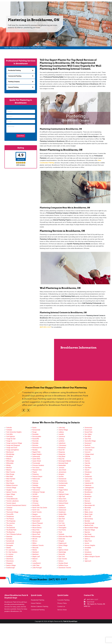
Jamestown (62, 472)
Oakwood (36, 496)
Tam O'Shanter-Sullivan (14, 534)
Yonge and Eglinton (13, 450)
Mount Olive (36, 525)
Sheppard (9, 563)
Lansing (61, 439)
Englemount (62, 543)
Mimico (35, 541)
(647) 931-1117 (58, 579)
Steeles (9, 548)
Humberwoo (63, 481)
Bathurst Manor (90, 537)
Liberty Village (63, 430)
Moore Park (36, 534)
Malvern (35, 559)
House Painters (36, 603)
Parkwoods (36, 479)
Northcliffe (36, 505)
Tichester (9, 508)
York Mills (9, 434)
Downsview (88, 428)
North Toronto (37, 512)
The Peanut (10, 519)
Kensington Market (65, 461)
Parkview (35, 483)
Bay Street (88, 534)
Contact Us (61, 606)
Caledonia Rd (89, 483)
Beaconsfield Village (91, 528)
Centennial (88, 476)
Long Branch (37, 563)
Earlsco (61, 561)
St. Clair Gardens (12, 552)
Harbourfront (63, 501)
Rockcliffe (36, 439)
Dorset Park (89, 432)
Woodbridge (10, 454)
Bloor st (87, 510)
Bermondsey (89, 519)
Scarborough (10, 568)
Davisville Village (90, 441)
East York (62, 557)
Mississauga (37, 537)
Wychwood (10, 452)
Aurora (87, 543)
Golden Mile (62, 514)
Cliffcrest (88, 459)
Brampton (88, 503)
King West (62, 456)
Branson (87, 501)
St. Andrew (10, 554)
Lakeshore (62, 443)
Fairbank (61, 534)
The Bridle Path (11, 530)
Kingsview (62, 454)
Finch (60, 532)
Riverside (35, 441)
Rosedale (35, 434)
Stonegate (10, 545)
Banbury (87, 539)
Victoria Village (11, 488)
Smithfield (10, 557)
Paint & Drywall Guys (70, 621)
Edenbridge (62, 552)
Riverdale (35, 443)
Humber (61, 488)
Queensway (36, 456)
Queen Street (37, 461)
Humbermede (63, 483)
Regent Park (36, 452)
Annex (87, 550)
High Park (62, 496)
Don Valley (88, 434)
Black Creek (89, 514)
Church (87, 470)
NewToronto (36, 517)
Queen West (36, 459)
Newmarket (36, 521)
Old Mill (35, 494)
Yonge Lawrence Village (14, 443)
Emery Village (63, 545)
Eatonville (62, 554)
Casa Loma (88, 479)
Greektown (62, 512)
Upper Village (11, 494)
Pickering (35, 474)
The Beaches (10, 532)
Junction (61, 468)
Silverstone (10, 561)
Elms (60, 548)
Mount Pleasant (38, 523)
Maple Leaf (36, 557)
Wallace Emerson (12, 485)
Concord (87, 452)
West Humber (11, 479)
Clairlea (87, 465)
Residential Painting (38, 600)
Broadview (88, 496)
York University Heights (14, 432)
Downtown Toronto (65, 568)
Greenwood (62, 510)
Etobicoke (62, 539)
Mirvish (35, 539)
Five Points (62, 530)
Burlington (88, 490)
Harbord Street (63, 503)
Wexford (9, 468)
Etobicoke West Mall (65, 537)
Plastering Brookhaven (38, 48)
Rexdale (35, 450)
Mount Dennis (37, 528)
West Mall (9, 476)
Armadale (88, 548)
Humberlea (62, 485)
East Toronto (63, 559)
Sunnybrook (10, 541)
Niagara (35, 514)
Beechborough (89, 523)
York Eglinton (11, 436)
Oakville (35, 499)
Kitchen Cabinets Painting (40, 606)
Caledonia (88, 485)
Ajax (86, 559)
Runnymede (36, 430)
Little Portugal (37, 568)
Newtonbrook (37, 519)
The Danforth (11, 528)
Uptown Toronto (11, 492)
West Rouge (10, 474)
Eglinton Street (63, 550)
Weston (9, 470)
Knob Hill (61, 450)
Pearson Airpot (37, 476)
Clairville (87, 463)
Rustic (34, 428)
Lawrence (62, 436)
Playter (35, 472)
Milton (35, 543)
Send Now (21, 136)
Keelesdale (62, 465)
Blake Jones (89, 512)
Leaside (61, 434)
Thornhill (9, 510)
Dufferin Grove (63, 565)
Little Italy (62, 428)
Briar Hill (87, 499)
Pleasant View (37, 470)
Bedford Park (89, 525)
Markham (36, 554)
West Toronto (11, 472)
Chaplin (87, 474)
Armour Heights (90, 545)
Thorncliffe (10, 514)
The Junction (11, 523)
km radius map (27, 360)
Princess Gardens (38, 465)
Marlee (35, 550)
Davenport (88, 443)
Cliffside (87, 456)
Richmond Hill (37, 448)
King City (61, 459)
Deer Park (88, 439)
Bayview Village (90, 530)
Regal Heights (37, 454)
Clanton (87, 461)
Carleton (87, 481)
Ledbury (61, 432)
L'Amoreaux (62, 445)
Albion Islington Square (92, 557)
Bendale (87, 521)
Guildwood (62, 508)
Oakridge (35, 501)
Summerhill (10, 543)
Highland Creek (64, 494)
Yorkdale (9, 430)
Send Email (91, 602)
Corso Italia (88, 450)
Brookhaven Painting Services (20, 48)
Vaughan (9, 490)
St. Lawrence (10, 550)
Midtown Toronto (38, 545)
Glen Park (62, 519)
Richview (35, 445)
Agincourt (88, 561)
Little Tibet (36, 565)
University (9, 496)
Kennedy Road (63, 463)
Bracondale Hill (90, 505)
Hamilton (62, 505)
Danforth (88, 445)
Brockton (88, 494)
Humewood (62, 479)
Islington (61, 474)
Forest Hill (62, 525)
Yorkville (9, 428)
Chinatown (88, 472)
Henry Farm (62, 499)
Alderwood (88, 554)
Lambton (61, 441)
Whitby (8, 465)
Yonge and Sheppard (13, 445)
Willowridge (10, 461)
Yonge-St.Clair (11, 439)
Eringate (61, 541)
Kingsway (62, 452)
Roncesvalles (37, 436)
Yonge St (9, 441)
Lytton (34, 561)
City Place (88, 468)
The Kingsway (11, 521)
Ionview (61, 476)
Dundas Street (63, 563)
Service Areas (62, 610)
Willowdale (10, 463)
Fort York (62, 523)
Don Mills (88, 436)
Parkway (35, 481)
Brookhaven (89, 492)
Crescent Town (90, 448)
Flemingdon (62, 528)
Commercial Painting (38, 610)
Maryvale (35, 548)
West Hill (9, 481)
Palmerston (36, 490)
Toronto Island (11, 503)
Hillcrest (61, 492)
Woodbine (10, 456)
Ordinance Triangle (39, 492)
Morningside (37, 532)
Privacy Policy (62, 603)
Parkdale (35, 485)
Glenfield (61, 517)
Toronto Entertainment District (16, 505)
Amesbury (88, 552)
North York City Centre (40, 508)
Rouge (35, 432)
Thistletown (10, 517)
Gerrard (61, 521)
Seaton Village (11, 565)
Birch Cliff (88, 517)
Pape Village (36, 488)
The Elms (9, 525)
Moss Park (36, 530)
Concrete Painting (63, 600)
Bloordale (88, 508)
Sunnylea (9, 539)
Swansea (9, 537)
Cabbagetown (89, 488)
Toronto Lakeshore (12, 501)
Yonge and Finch (12, 448)
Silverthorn (10, 559)
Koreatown (62, 448)
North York (36, 510)
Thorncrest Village (12, 512)
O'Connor (35, 503)
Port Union (36, 468)
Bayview (87, 532)
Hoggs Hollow (63, 490)
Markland (36, 552)
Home (6, 48)
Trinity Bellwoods (12, 499)
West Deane (10, 483)
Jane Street (62, 470)
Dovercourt (88, 430)
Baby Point (88, 541)
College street (89, 454)
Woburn (9, 459)
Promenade (36, 463)
